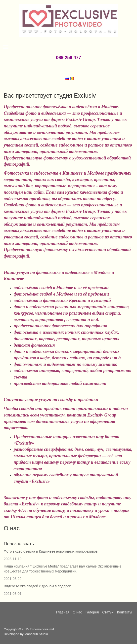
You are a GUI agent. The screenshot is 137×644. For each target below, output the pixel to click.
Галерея (92, 612)
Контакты (125, 612)
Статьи (108, 612)
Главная (63, 612)
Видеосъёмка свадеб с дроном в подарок (37, 586)
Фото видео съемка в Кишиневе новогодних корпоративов (51, 551)
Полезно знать (19, 544)
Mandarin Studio (36, 634)
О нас (77, 612)
